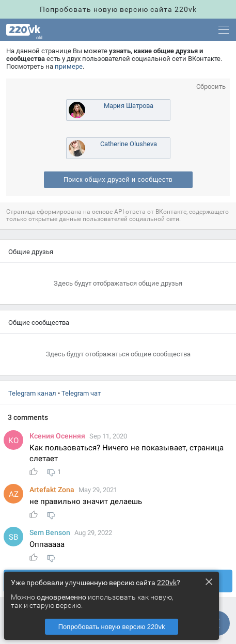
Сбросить (211, 87)
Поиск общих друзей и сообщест (118, 180)
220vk (167, 583)
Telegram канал (32, 393)
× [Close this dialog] (209, 582)
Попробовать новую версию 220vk (112, 627)
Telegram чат (81, 393)
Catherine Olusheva (129, 144)
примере (69, 66)
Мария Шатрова (129, 106)
